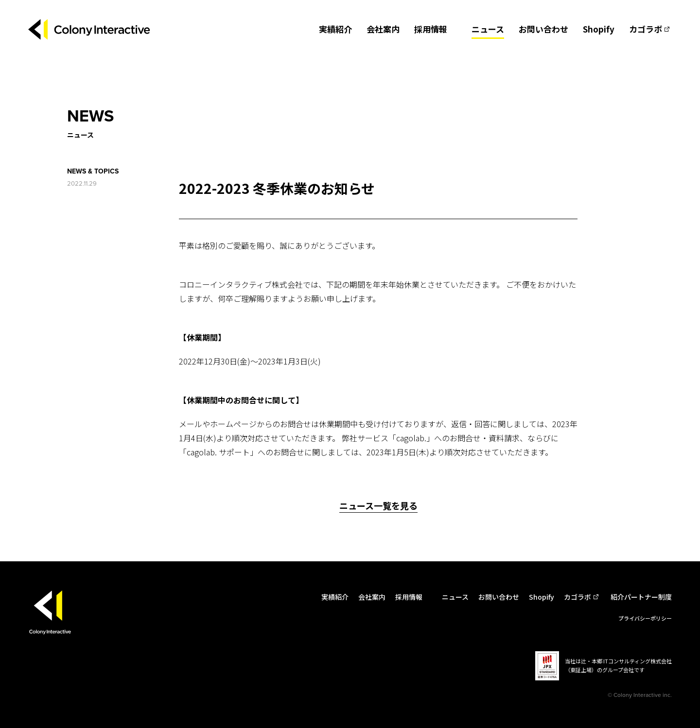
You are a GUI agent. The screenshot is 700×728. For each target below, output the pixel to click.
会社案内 (383, 29)
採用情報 (431, 29)
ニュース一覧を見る (378, 505)
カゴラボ (646, 29)
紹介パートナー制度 (641, 597)
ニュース (488, 29)
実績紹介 (335, 29)
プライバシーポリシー (645, 618)
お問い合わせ (543, 29)
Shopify (599, 29)
